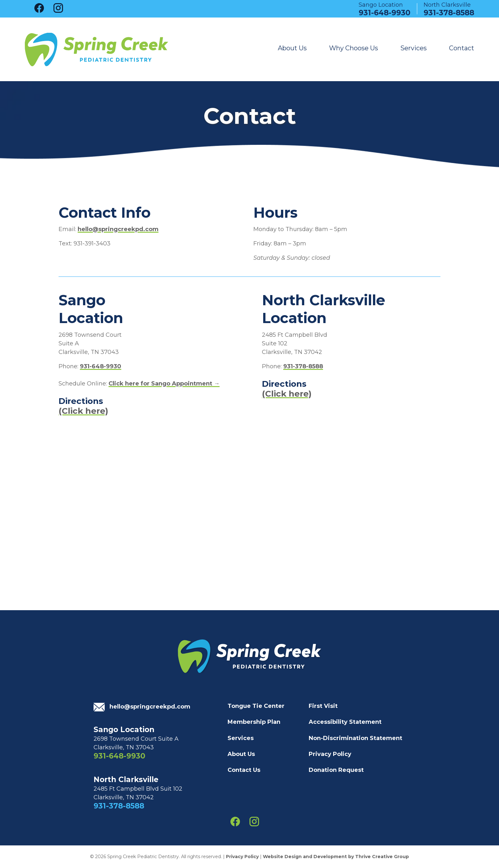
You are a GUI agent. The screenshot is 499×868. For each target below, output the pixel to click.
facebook (39, 8)
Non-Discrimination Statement (355, 738)
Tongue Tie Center (256, 706)
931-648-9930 (385, 11)
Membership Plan (254, 722)
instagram (58, 8)
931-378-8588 (449, 11)
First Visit (323, 706)
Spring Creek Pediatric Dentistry (96, 49)
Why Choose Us (354, 48)
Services (414, 48)
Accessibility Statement (345, 722)
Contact (462, 48)
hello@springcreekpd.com (118, 229)
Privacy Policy (330, 754)
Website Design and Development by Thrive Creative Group (336, 857)
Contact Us (244, 770)
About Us (292, 48)
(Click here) (83, 411)
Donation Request (336, 770)
